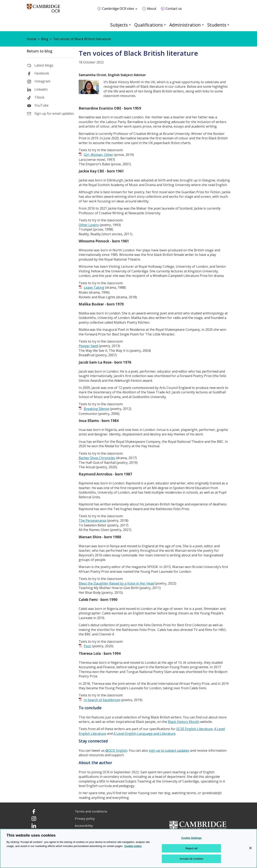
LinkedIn (41, 89)
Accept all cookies (192, 859)
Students (217, 25)
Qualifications (149, 25)
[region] (128, 848)
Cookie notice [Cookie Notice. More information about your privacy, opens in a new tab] (133, 846)
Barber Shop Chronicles (97, 458)
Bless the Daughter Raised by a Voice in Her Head (116, 583)
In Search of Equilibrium (102, 700)
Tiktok (39, 97)
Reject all (191, 848)
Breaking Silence (97, 409)
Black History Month (184, 722)
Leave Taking (94, 287)
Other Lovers (89, 225)
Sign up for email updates (54, 113)
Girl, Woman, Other (98, 155)
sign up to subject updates (169, 750)
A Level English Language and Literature (144, 734)
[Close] (250, 848)
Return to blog (40, 51)
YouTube (41, 105)
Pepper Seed (88, 346)
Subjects (119, 25)
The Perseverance (93, 521)
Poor (88, 646)
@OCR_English (116, 750)
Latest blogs (44, 65)
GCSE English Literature (194, 729)
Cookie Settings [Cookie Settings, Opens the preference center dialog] (191, 838)
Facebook (42, 73)
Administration (185, 25)
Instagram (42, 81)
